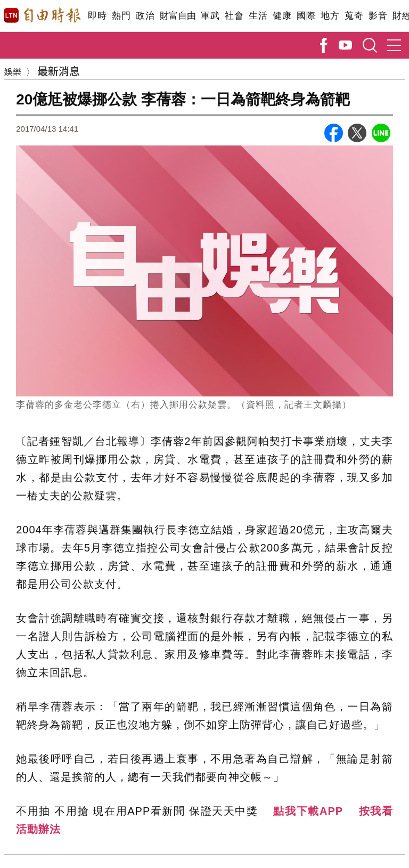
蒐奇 (354, 16)
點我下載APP (308, 811)
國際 (306, 16)
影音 (378, 16)
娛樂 (13, 71)
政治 (145, 16)
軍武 (210, 16)
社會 (234, 16)
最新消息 (59, 71)
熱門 (121, 16)
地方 (330, 16)
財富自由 (178, 16)
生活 (258, 16)
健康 (282, 16)
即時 (97, 16)
